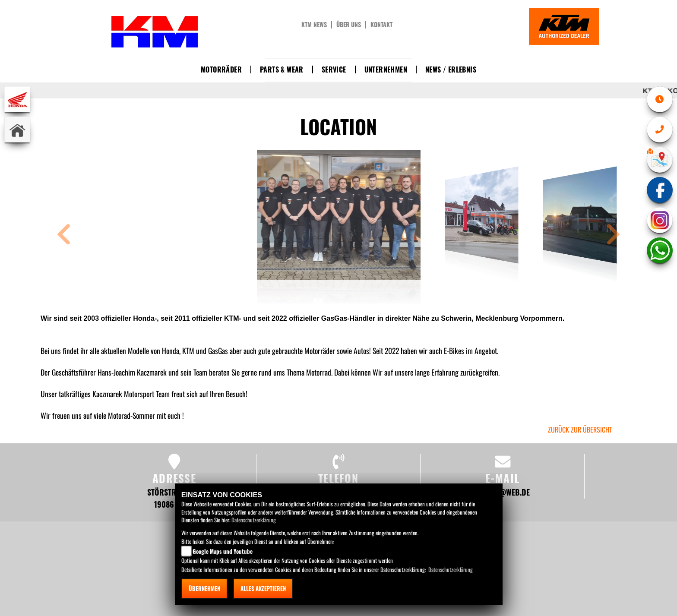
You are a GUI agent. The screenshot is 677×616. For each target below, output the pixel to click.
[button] (64, 235)
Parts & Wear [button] (282, 69)
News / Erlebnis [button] (451, 69)
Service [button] (334, 69)
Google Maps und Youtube (223, 551)
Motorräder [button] (221, 69)
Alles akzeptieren (263, 588)
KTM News (314, 25)
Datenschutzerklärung (254, 520)
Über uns (349, 25)
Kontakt (381, 25)
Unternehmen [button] (386, 69)
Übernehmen (204, 588)
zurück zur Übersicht (580, 430)
